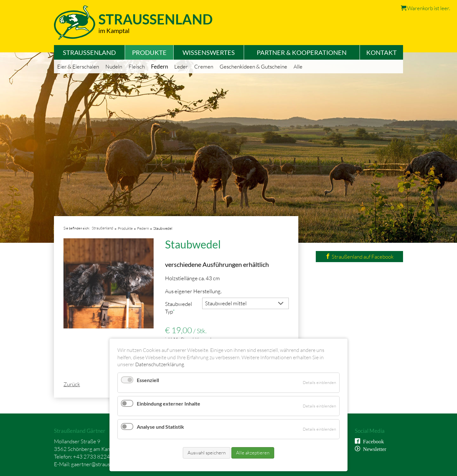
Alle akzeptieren (253, 453)
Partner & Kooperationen (302, 52)
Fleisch (137, 66)
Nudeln (114, 66)
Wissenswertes (209, 52)
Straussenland (156, 19)
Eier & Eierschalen (78, 66)
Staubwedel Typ (179, 307)
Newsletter (373, 449)
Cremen (204, 66)
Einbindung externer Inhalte (169, 403)
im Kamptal (114, 30)
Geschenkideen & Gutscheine (253, 66)
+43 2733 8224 (91, 456)
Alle (298, 66)
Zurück (72, 384)
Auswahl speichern (207, 453)
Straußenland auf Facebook (359, 257)
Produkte (149, 52)
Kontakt (381, 52)
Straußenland (89, 52)
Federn (159, 66)
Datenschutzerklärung (160, 364)
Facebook (372, 441)
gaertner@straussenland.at (102, 464)
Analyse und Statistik (160, 427)
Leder (181, 66)
